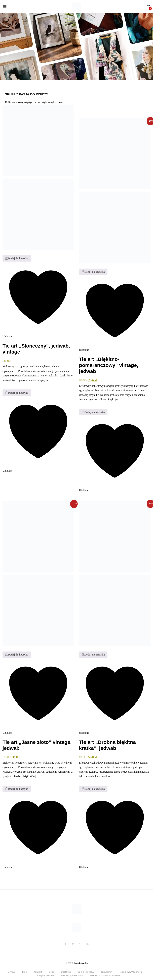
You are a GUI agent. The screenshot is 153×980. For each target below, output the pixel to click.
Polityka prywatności (72, 976)
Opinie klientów (86, 972)
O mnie (12, 972)
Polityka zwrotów (45, 976)
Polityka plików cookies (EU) (105, 976)
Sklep (52, 972)
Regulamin (106, 972)
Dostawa (66, 972)
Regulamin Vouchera (130, 972)
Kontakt (38, 972)
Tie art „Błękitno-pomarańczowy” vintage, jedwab (109, 365)
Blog (25, 972)
